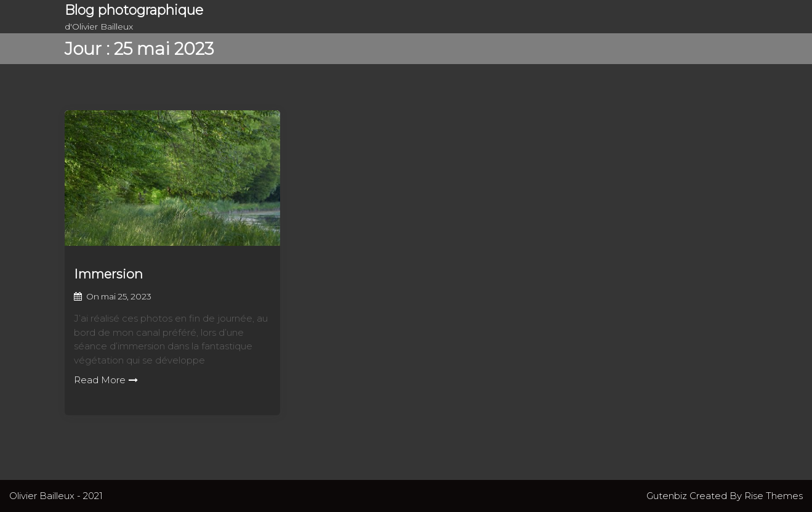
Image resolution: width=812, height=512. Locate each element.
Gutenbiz (668, 496)
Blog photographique (134, 10)
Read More (106, 380)
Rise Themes (774, 496)
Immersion (108, 274)
